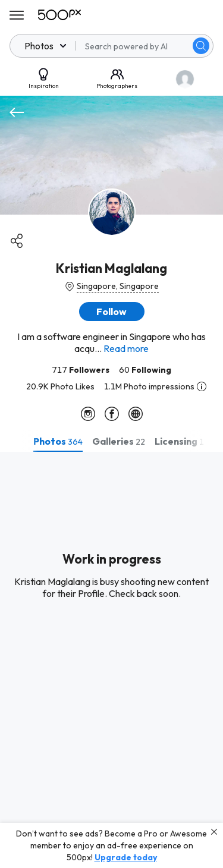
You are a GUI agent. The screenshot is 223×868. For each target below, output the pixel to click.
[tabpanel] (111, 660)
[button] (112, 312)
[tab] (58, 441)
